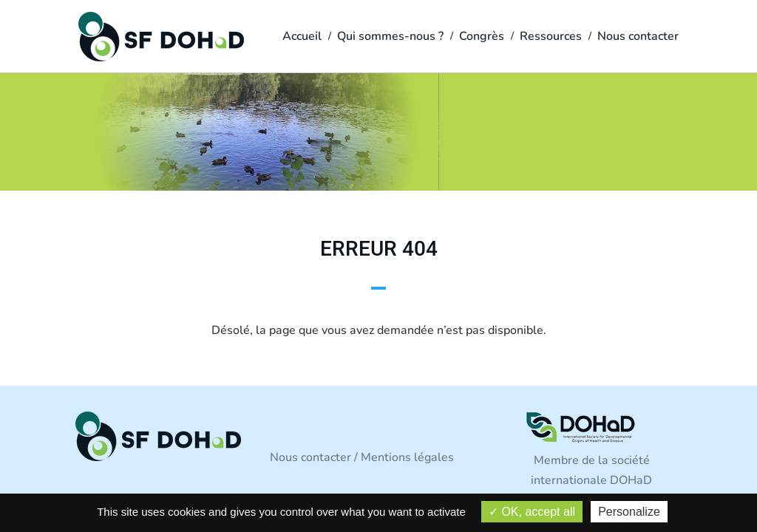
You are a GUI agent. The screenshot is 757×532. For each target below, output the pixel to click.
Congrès (482, 38)
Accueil (302, 38)
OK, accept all (532, 512)
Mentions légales (407, 457)
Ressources (551, 38)
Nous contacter (638, 38)
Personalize (629, 512)
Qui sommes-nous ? (390, 38)
